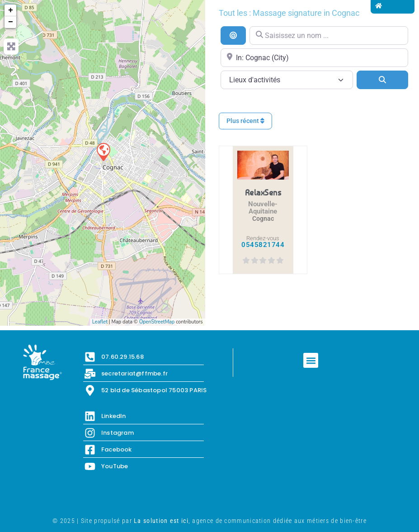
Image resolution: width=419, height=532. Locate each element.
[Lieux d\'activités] (287, 80)
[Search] (382, 80)
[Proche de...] (315, 58)
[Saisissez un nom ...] (329, 36)
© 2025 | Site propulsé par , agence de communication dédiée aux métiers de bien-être (209, 521)
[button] (311, 360)
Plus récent (245, 121)
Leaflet (100, 322)
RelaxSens (263, 192)
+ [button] (11, 10)
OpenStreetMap (157, 322)
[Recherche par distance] (233, 35)
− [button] (11, 22)
